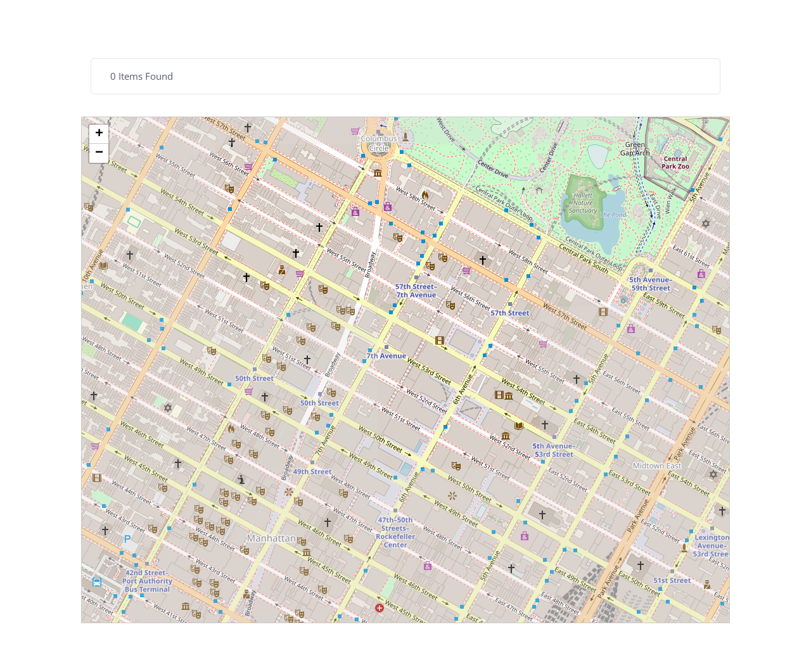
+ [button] (99, 134)
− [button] (99, 153)
